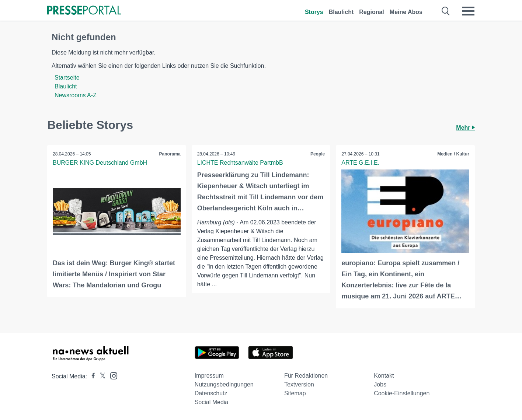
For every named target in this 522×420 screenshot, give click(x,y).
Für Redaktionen (306, 376)
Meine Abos (406, 12)
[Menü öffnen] (468, 11)
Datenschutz (211, 393)
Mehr (465, 128)
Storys (314, 12)
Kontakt (384, 376)
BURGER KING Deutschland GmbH (100, 163)
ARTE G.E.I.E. (360, 163)
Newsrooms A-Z (76, 95)
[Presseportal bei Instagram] (112, 375)
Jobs (380, 384)
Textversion (299, 384)
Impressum (209, 376)
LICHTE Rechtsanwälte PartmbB (240, 163)
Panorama (170, 154)
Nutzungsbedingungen (224, 384)
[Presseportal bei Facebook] (91, 376)
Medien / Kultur (453, 154)
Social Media (212, 402)
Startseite (67, 78)
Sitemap (295, 393)
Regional (372, 12)
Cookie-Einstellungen (402, 393)
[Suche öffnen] (446, 11)
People (318, 154)
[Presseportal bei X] (100, 376)
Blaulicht (341, 12)
